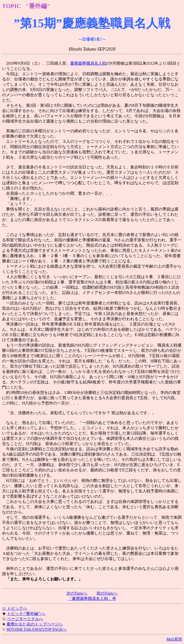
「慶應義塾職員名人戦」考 (92, 599)
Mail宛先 (174, 639)
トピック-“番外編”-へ (26, 614)
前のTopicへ (107, 593)
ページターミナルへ (25, 619)
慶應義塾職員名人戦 (88, 63)
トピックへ (17, 608)
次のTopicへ (77, 593)
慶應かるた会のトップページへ (35, 624)
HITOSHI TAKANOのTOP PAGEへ (36, 629)
